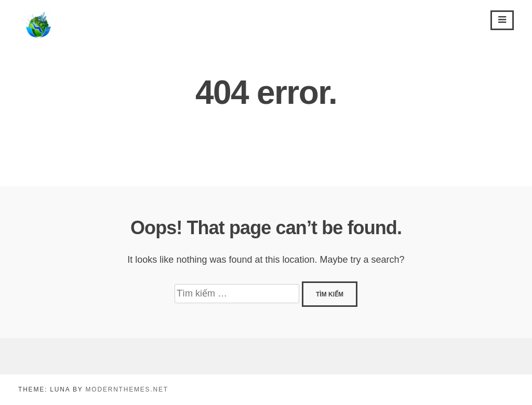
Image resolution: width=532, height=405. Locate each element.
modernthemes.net (127, 389)
